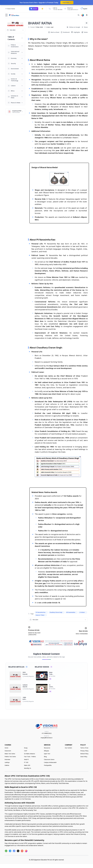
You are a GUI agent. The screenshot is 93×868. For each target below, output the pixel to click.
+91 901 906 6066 (58, 10)
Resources (47, 748)
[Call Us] (50, 9)
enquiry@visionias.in (47, 738)
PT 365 (26, 762)
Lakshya (7, 762)
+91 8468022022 (47, 733)
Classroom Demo (49, 759)
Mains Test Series (10, 754)
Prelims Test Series (10, 757)
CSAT (26, 751)
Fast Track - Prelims (30, 757)
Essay (26, 748)
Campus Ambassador (50, 762)
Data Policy (84, 757)
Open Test (47, 754)
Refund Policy (84, 754)
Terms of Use (84, 748)
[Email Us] (71, 9)
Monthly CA (28, 768)
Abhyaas (46, 751)
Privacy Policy (84, 751)
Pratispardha (48, 765)
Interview (7, 759)
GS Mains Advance (30, 754)
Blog (45, 757)
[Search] (79, 15)
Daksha (7, 765)
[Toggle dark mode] (42, 9)
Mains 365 (27, 765)
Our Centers (68, 748)
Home (6, 748)
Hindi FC (26, 759)
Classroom (8, 751)
